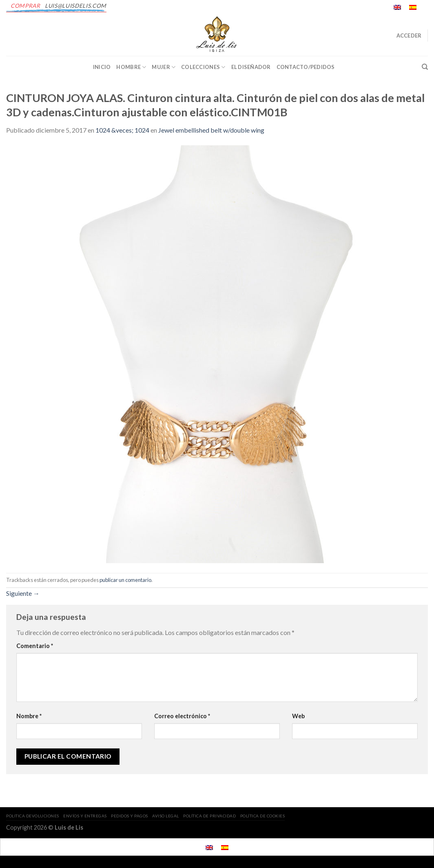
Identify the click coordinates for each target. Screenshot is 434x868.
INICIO (102, 67)
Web (298, 716)
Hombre (131, 67)
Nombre (29, 716)
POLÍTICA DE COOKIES (263, 816)
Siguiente (23, 593)
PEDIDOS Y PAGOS (130, 816)
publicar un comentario (125, 580)
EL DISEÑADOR (251, 67)
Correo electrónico (182, 716)
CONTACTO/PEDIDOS (306, 67)
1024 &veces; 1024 (122, 130)
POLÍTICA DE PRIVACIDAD (209, 816)
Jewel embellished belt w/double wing (211, 130)
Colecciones (203, 67)
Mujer (164, 67)
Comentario (35, 646)
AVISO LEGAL (166, 816)
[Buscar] (425, 67)
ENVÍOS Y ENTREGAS (85, 816)
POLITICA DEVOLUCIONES (33, 816)
